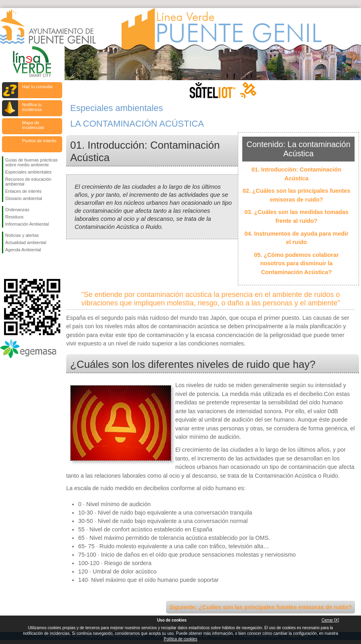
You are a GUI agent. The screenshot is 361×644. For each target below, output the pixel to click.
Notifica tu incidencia (32, 107)
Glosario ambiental (24, 198)
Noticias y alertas (22, 235)
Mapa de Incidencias (33, 125)
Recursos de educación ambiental (28, 182)
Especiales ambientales (28, 172)
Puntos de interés (39, 141)
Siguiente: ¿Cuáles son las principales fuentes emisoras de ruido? (261, 607)
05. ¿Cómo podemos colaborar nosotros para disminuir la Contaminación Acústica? (296, 263)
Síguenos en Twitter (20, 266)
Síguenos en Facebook (7, 266)
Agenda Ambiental (23, 250)
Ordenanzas (17, 210)
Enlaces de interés (23, 191)
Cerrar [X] (330, 620)
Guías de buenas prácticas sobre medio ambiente (31, 162)
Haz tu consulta (37, 87)
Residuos (14, 217)
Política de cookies (180, 639)
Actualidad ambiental (26, 242)
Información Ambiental (27, 224)
